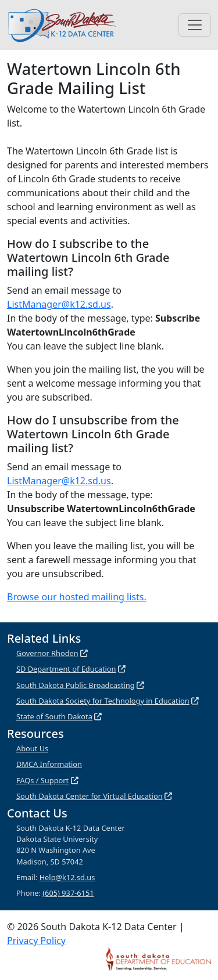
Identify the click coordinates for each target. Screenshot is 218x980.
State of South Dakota (54, 716)
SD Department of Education (66, 669)
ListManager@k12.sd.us (59, 304)
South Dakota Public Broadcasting (76, 685)
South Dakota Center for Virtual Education (90, 796)
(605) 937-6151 (68, 893)
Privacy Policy (36, 941)
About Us (32, 748)
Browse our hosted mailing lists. (77, 597)
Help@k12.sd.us (67, 877)
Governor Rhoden (47, 653)
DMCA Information (49, 764)
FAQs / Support (42, 780)
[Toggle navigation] (195, 25)
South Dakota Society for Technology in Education (103, 701)
